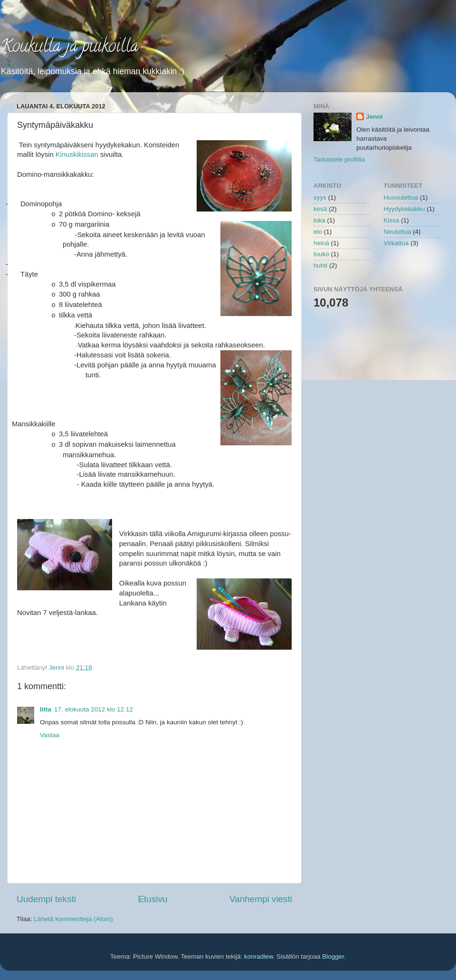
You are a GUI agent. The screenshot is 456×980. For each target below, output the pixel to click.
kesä (320, 209)
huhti (320, 265)
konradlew (259, 956)
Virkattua (396, 243)
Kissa (392, 220)
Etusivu (153, 899)
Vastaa (50, 735)
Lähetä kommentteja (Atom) (73, 919)
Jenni (374, 117)
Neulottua (398, 232)
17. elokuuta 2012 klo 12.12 (94, 709)
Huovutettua (401, 197)
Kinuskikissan (77, 154)
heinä (321, 243)
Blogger (333, 956)
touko (321, 254)
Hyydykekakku (404, 209)
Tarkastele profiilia (339, 159)
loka (319, 220)
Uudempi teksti (46, 899)
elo (318, 232)
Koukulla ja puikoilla (69, 48)
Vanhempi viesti (261, 899)
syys (320, 197)
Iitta (46, 709)
